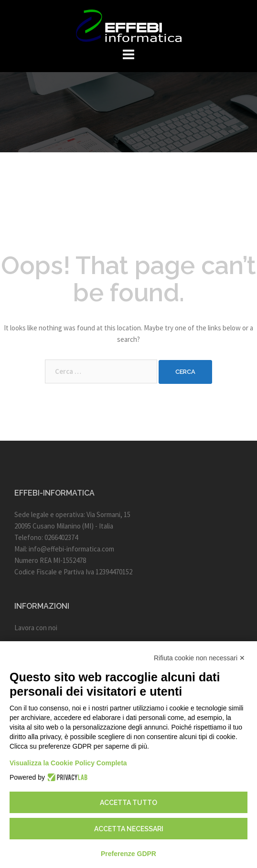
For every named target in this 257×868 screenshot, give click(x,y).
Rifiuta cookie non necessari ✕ (199, 658)
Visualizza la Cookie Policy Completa (68, 763)
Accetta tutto (128, 803)
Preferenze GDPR (128, 854)
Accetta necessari (129, 829)
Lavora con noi (36, 628)
